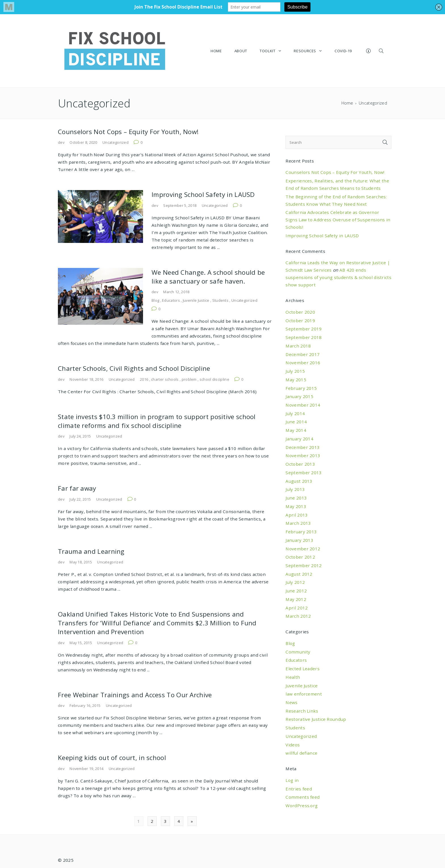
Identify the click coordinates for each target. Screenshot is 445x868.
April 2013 (297, 515)
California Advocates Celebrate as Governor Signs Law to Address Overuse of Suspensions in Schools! (338, 220)
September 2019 (304, 329)
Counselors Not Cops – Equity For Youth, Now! (128, 132)
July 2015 (295, 371)
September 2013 (304, 472)
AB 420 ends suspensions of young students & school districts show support (338, 277)
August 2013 (299, 481)
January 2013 (299, 540)
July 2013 (295, 489)
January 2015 (299, 396)
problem (189, 379)
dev (61, 142)
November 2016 (303, 363)
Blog (155, 300)
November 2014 (303, 405)
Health (293, 677)
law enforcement (304, 694)
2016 (144, 379)
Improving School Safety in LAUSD (203, 194)
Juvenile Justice (196, 300)
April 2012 (297, 608)
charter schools (165, 379)
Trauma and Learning (91, 551)
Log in (292, 780)
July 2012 (295, 582)
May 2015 (296, 380)
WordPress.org (302, 805)
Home (347, 103)
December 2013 (303, 447)
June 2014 (296, 422)
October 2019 (300, 320)
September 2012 (304, 565)
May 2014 (296, 430)
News (291, 702)
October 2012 (300, 557)
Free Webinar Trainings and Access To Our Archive (135, 695)
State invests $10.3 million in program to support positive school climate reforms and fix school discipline (157, 421)
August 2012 (299, 574)
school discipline (214, 379)
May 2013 (296, 506)
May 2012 (296, 599)
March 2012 (298, 616)
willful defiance (301, 753)
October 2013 (300, 464)
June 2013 (296, 498)
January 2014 (299, 439)
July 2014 (295, 413)
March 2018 (298, 346)
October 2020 (300, 312)
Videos (293, 745)
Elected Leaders (303, 669)
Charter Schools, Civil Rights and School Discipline (134, 368)
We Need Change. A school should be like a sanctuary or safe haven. (208, 277)
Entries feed (299, 789)
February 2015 (301, 388)
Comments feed (303, 797)
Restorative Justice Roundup (316, 719)
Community (298, 652)
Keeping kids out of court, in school (112, 758)
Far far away (77, 488)
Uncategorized (116, 142)
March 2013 (298, 523)
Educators (171, 300)
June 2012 (296, 591)
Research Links (302, 711)
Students (220, 300)
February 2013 (301, 532)
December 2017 (303, 354)
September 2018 (304, 337)
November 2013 (303, 455)
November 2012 (303, 549)
